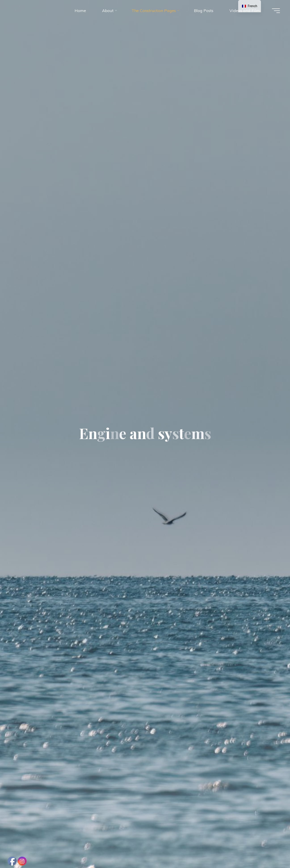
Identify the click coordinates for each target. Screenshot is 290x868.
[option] (250, 6)
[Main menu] (276, 11)
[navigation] (250, 6)
